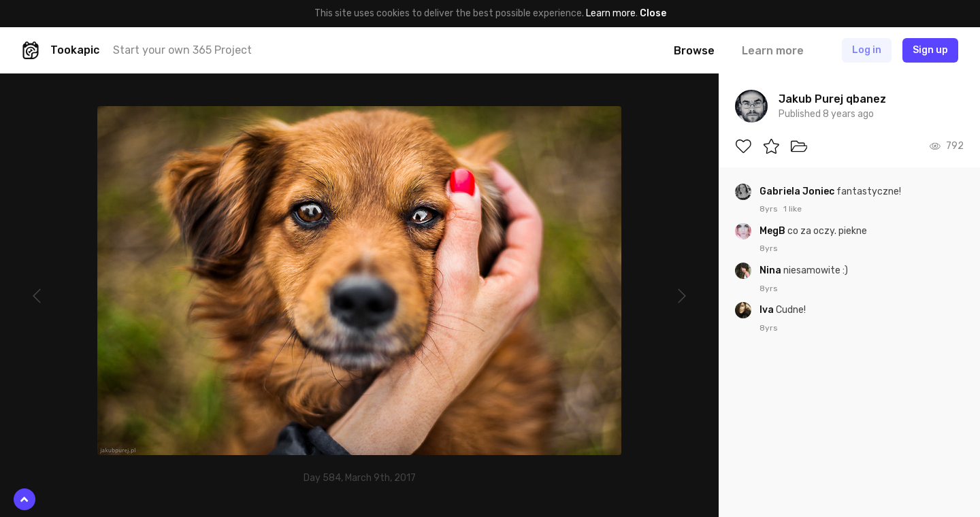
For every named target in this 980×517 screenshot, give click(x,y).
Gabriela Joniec (798, 191)
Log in (867, 50)
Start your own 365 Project (182, 50)
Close (653, 13)
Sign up (930, 50)
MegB (773, 231)
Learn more (611, 13)
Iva (768, 310)
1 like (793, 209)
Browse (694, 51)
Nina (771, 270)
